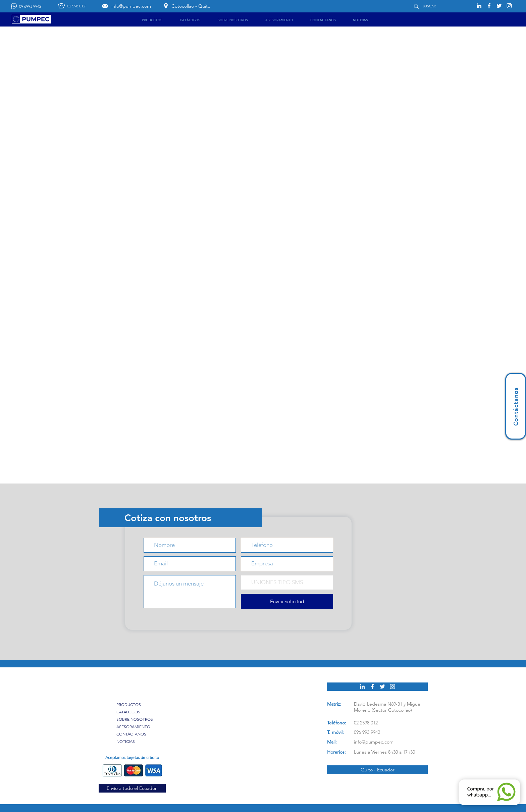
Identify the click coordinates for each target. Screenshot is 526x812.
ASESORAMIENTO (133, 727)
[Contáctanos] (516, 406)
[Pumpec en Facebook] (489, 6)
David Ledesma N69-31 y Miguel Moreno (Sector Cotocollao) (388, 707)
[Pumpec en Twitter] (499, 6)
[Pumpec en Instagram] (509, 6)
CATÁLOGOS (128, 712)
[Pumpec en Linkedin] (479, 6)
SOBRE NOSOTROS (135, 719)
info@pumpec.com (374, 742)
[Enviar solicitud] (287, 601)
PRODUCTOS (129, 704)
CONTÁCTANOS (131, 734)
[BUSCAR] (439, 6)
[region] (516, 406)
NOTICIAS (126, 741)
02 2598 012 (366, 723)
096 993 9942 (367, 732)
